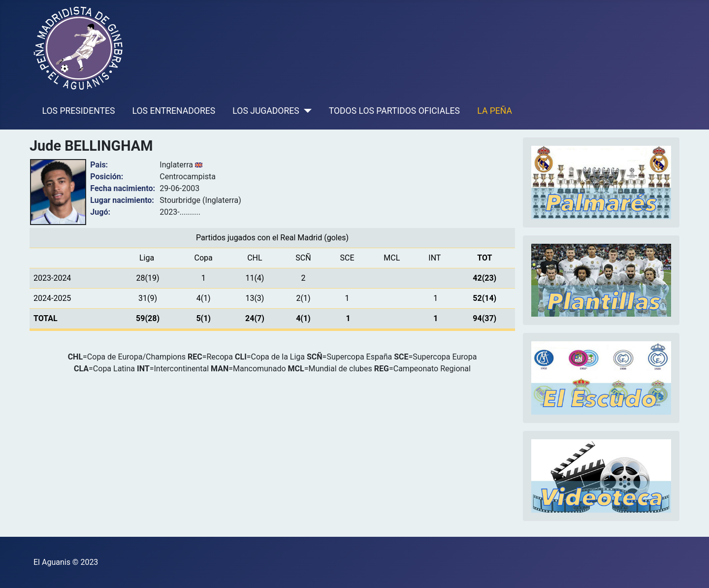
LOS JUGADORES (266, 111)
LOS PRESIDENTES (79, 111)
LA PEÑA (495, 111)
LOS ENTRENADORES (174, 111)
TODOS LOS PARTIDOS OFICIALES (394, 111)
